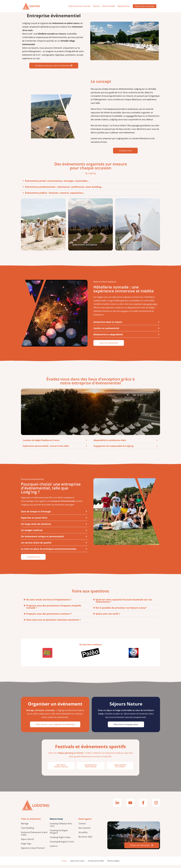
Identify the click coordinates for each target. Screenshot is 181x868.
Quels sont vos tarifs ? (108, 617)
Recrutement (85, 831)
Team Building (28, 831)
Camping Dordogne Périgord (59, 835)
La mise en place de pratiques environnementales (49, 552)
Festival (95, 6)
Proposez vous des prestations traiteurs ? (49, 617)
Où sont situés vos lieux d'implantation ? (49, 602)
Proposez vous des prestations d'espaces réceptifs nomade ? (54, 610)
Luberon (54, 849)
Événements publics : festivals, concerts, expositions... (55, 193)
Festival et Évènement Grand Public (34, 836)
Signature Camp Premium (33, 851)
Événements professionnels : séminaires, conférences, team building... (64, 187)
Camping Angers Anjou (60, 840)
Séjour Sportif (27, 842)
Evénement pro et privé (78, 6)
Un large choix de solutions (36, 527)
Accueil (64, 864)
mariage (130, 116)
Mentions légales (113, 864)
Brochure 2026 (85, 840)
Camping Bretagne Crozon (62, 845)
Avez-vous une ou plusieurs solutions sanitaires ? (53, 623)
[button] (90, 181)
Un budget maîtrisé (32, 533)
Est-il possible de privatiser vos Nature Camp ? (121, 611)
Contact (82, 826)
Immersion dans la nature (108, 325)
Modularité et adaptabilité (108, 337)
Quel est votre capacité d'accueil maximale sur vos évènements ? (124, 604)
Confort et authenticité (106, 331)
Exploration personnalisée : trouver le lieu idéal (46, 449)
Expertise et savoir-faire (34, 521)
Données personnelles (96, 864)
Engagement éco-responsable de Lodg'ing (113, 449)
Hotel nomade (107, 6)
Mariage (25, 826)
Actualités (83, 835)
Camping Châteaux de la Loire (61, 828)
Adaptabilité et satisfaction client (110, 443)
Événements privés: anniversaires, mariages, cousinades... (57, 181)
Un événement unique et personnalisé (42, 539)
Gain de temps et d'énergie (36, 514)
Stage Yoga (26, 846)
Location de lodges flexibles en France (41, 443)
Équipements (122, 6)
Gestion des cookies (77, 864)
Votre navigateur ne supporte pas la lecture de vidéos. (125, 41)
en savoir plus (150, 307)
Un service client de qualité (36, 546)
